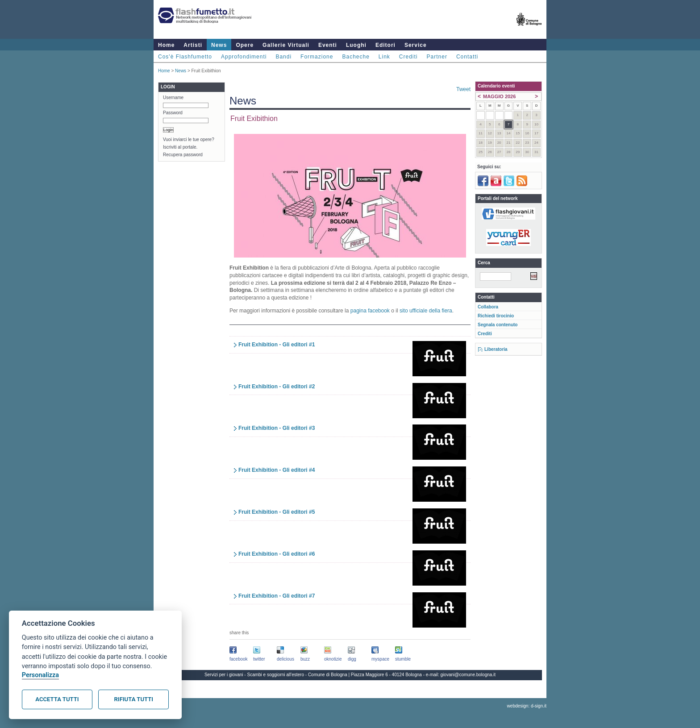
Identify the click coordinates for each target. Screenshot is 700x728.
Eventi (328, 45)
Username (173, 98)
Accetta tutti (57, 699)
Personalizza (40, 675)
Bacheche (356, 57)
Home (166, 45)
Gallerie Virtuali (286, 45)
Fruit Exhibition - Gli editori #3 (277, 428)
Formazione (317, 57)
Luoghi (356, 45)
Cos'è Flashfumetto (185, 57)
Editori (385, 45)
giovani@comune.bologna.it (468, 675)
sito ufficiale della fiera (426, 311)
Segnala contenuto (498, 325)
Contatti (467, 57)
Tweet (463, 89)
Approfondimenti (244, 57)
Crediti (408, 57)
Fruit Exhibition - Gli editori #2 (277, 387)
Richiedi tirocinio (496, 316)
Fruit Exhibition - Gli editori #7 (277, 596)
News (219, 45)
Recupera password (183, 155)
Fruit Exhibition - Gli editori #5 (277, 512)
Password (173, 113)
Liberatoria (496, 349)
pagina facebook (370, 311)
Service (416, 45)
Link (384, 57)
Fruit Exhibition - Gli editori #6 (277, 554)
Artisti (193, 45)
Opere (245, 45)
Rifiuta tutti (134, 699)
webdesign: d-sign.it (527, 706)
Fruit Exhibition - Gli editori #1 (277, 345)
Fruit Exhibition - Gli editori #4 (277, 470)
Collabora (488, 307)
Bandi (283, 57)
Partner (437, 57)
